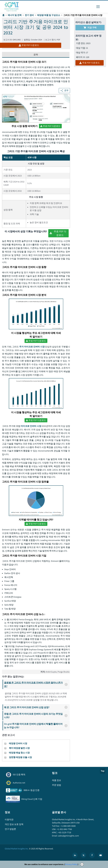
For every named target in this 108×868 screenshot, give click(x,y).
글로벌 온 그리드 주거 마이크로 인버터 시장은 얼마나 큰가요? (37, 684)
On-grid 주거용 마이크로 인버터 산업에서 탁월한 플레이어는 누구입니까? (37, 726)
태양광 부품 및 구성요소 (49, 15)
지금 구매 (90, 28)
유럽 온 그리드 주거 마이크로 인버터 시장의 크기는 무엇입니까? (37, 716)
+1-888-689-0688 (68, 826)
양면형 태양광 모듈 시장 (20, 757)
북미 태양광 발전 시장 (19, 748)
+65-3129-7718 (64, 832)
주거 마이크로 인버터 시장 (32, 347)
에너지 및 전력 (15, 15)
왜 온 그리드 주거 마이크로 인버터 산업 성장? (37, 707)
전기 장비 (29, 15)
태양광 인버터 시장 (18, 743)
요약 (36, 55)
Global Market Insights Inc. (17, 849)
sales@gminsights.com (68, 836)
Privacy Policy (71, 864)
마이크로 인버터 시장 (31, 426)
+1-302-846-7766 (64, 829)
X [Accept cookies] (82, 864)
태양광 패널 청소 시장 (19, 753)
